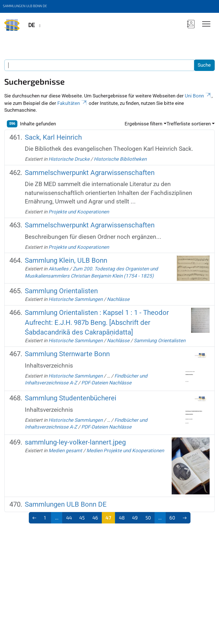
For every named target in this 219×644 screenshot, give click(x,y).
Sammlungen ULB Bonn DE (66, 504)
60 (172, 517)
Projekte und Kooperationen (79, 212)
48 (122, 517)
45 (82, 517)
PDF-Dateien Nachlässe (106, 383)
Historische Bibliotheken (120, 159)
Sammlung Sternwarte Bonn (67, 354)
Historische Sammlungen (76, 299)
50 (148, 517)
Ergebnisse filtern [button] (143, 124)
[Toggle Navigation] (206, 24)
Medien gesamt (65, 451)
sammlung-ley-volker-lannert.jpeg (75, 442)
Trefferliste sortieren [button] (189, 124)
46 (95, 517)
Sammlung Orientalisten (61, 291)
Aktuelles (58, 269)
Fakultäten (72, 103)
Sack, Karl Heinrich (53, 137)
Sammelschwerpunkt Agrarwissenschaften (90, 173)
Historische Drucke (69, 159)
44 (69, 517)
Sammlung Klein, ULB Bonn (66, 260)
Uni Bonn (198, 96)
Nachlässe (118, 299)
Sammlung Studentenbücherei (71, 398)
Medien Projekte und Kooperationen (125, 451)
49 (135, 517)
